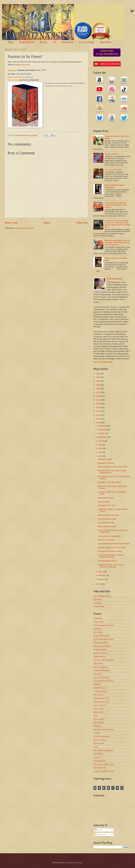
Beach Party (98, 712)
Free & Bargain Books (102, 596)
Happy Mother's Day (101, 698)
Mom (95, 716)
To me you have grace (113, 170)
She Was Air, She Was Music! (109, 482)
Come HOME (99, 723)
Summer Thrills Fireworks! (104, 660)
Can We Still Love (112, 154)
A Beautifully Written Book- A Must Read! (114, 544)
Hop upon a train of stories (104, 730)
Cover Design (87, 42)
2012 (98, 584)
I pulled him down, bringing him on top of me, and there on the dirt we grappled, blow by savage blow (117, 224)
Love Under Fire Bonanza (103, 681)
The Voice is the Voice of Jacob (110, 551)
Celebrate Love (99, 688)
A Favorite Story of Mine (107, 519)
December (102, 426)
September (103, 437)
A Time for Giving (100, 691)
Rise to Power (99, 743)
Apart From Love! (23, 65)
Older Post (82, 223)
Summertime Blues (101, 643)
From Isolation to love (106, 523)
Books (44, 42)
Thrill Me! (97, 684)
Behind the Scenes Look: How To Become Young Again (111, 566)
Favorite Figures (100, 761)
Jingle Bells (98, 618)
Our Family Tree (100, 768)
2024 (98, 381)
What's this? (29, 77)
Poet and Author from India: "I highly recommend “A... (112, 472)
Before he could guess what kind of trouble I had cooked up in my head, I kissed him (117, 243)
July (100, 445)
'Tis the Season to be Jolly (104, 625)
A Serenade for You (101, 702)
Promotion (68, 42)
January (102, 579)
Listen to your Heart (101, 677)
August (101, 441)
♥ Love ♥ (97, 757)
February (102, 575)
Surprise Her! (99, 622)
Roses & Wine (99, 719)
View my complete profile (103, 362)
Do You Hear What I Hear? (104, 639)
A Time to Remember (102, 736)
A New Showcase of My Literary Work (112, 467)
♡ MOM (96, 733)
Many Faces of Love (106, 498)
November (102, 430)
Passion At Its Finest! (106, 540)
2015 (98, 415)
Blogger (80, 863)
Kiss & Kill (97, 674)
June (100, 448)
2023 (98, 385)
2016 (98, 411)
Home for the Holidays (102, 646)
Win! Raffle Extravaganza (103, 750)
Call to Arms (98, 695)
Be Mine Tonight (100, 650)
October (102, 433)
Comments (100, 834)
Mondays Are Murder (106, 463)
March (101, 572)
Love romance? (99, 705)
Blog (11, 42)
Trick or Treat (99, 709)
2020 (98, 396)
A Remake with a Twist (107, 505)
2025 (98, 377)
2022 (98, 389)
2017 (98, 408)
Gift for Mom (98, 664)
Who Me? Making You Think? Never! (112, 547)
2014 (98, 419)
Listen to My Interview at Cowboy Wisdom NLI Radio (111, 556)
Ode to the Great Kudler (107, 526)
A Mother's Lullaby (105, 459)
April (100, 456)
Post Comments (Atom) (25, 228)
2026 (98, 374)
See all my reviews (24, 74)
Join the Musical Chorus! (107, 561)
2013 (98, 423)
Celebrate (97, 726)
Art (54, 42)
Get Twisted (98, 754)
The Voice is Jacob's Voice (104, 764)
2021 (98, 392)
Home (47, 223)
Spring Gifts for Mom (101, 636)
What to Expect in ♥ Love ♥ (108, 515)
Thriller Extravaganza (102, 670)
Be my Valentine (100, 740)
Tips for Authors (104, 502)
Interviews (97, 599)
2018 (98, 404)
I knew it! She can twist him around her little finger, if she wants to (116, 205)
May (100, 452)
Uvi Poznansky (116, 279)
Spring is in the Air (100, 653)
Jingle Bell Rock (100, 657)
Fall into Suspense (101, 667)
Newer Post (11, 223)
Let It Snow (98, 632)
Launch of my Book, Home (104, 771)
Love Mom (97, 629)
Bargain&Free (27, 42)
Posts (98, 830)
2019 (98, 400)
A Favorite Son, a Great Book (109, 536)
